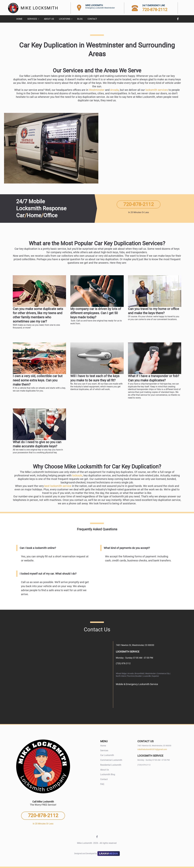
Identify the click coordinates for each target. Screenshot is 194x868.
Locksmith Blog (108, 774)
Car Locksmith (107, 755)
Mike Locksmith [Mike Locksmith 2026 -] (88, 843)
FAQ (102, 784)
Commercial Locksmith (111, 760)
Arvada (114, 90)
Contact (104, 779)
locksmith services (157, 90)
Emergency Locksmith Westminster (100, 8)
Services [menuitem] (32, 19)
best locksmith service (58, 486)
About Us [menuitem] (49, 19)
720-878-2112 (155, 10)
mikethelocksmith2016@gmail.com (152, 749)
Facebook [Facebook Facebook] (178, 19)
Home (103, 746)
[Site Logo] (13, 8)
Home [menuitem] (19, 19)
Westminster (97, 90)
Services (104, 750)
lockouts (77, 475)
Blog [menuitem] (80, 19)
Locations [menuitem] (65, 19)
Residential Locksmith (111, 765)
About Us (105, 770)
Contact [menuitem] (92, 19)
